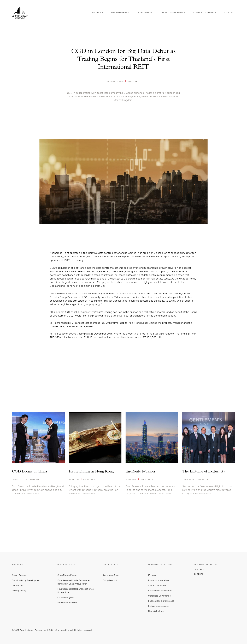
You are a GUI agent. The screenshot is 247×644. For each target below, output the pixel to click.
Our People (18, 586)
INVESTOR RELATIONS (173, 13)
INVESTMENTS (145, 13)
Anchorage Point (111, 575)
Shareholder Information (160, 591)
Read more (33, 494)
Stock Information (157, 586)
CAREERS (199, 574)
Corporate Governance (159, 596)
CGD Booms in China (30, 472)
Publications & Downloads (161, 601)
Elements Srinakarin (67, 603)
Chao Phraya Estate (67, 575)
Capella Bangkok (66, 598)
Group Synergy (19, 575)
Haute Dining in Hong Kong (91, 472)
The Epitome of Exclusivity (204, 472)
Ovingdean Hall (110, 580)
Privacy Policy (19, 591)
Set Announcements (158, 606)
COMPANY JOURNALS (205, 13)
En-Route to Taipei (140, 472)
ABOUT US (97, 13)
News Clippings (156, 611)
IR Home (152, 575)
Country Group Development (26, 580)
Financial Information (158, 580)
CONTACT (230, 13)
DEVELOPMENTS (120, 13)
